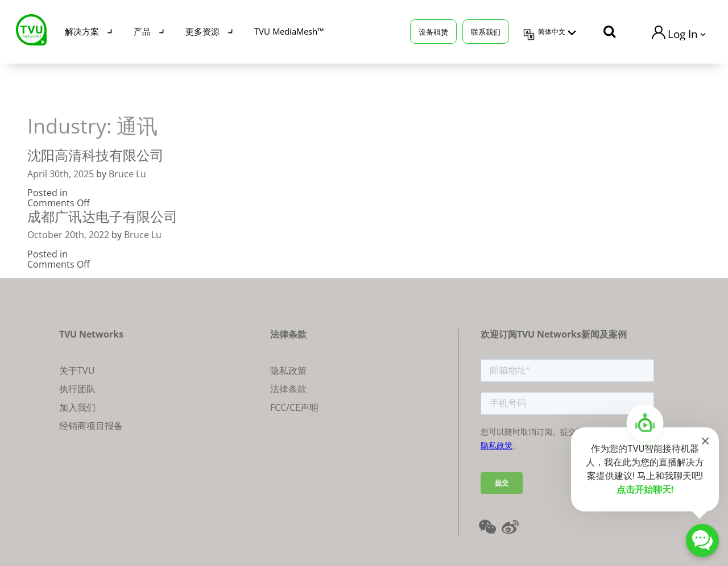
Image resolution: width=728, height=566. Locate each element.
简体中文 (552, 32)
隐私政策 (288, 371)
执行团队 (77, 389)
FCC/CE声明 (294, 407)
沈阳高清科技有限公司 (96, 155)
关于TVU (77, 371)
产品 (142, 31)
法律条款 (288, 389)
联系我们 (486, 31)
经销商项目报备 (91, 426)
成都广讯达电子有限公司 (102, 216)
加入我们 (77, 407)
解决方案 (82, 31)
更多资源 (202, 31)
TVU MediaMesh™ (289, 31)
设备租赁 (433, 31)
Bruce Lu (127, 174)
